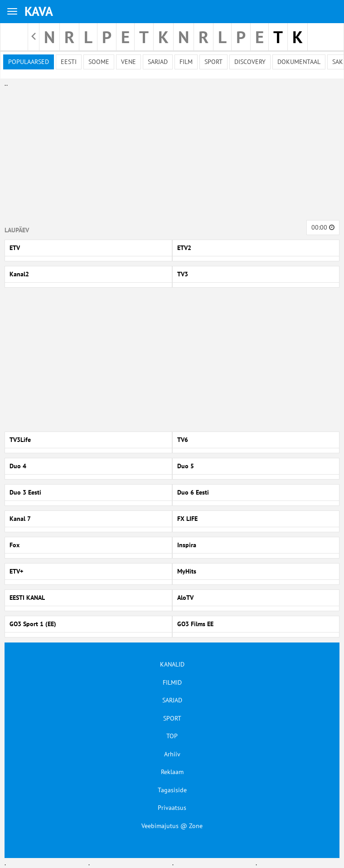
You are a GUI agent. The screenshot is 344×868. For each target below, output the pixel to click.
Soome (99, 62)
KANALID (172, 664)
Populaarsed (29, 62)
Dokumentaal (299, 62)
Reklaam (172, 772)
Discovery (250, 62)
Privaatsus (172, 808)
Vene (128, 62)
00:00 (323, 227)
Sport (213, 62)
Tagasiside (172, 790)
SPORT (172, 718)
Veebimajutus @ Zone (172, 826)
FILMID (172, 682)
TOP (172, 736)
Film (186, 62)
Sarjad (158, 62)
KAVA (39, 11)
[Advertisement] (170, 152)
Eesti (69, 62)
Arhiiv (172, 754)
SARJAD (172, 700)
